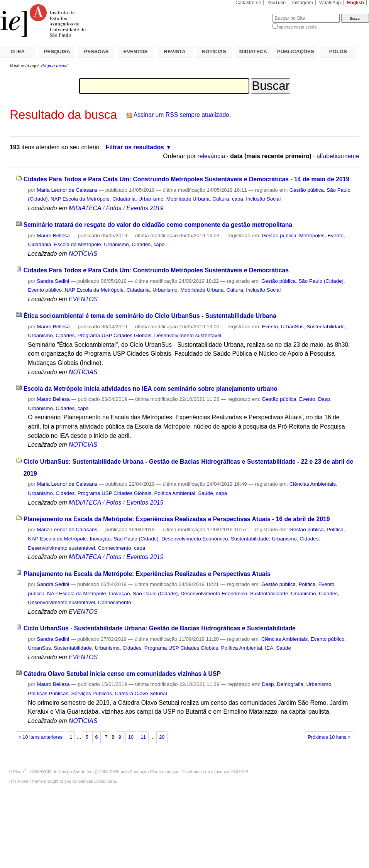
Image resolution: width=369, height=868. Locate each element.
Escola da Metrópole (78, 244)
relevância (211, 156)
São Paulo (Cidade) (321, 281)
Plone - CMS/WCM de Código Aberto (49, 772)
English (355, 3)
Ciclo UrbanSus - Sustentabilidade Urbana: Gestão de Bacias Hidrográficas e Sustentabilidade (160, 628)
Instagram (303, 3)
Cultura (221, 199)
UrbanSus (292, 327)
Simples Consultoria (97, 781)
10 (131, 737)
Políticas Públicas (48, 693)
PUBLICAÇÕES (296, 52)
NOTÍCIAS (214, 52)
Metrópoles (312, 236)
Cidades (141, 244)
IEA (269, 648)
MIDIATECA (253, 52)
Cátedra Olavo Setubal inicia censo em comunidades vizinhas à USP (122, 674)
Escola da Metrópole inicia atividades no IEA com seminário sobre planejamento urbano (151, 389)
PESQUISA (57, 52)
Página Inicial (54, 66)
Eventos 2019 (145, 208)
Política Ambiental (175, 493)
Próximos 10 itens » (329, 737)
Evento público (45, 290)
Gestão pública (307, 190)
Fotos (114, 208)
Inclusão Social (263, 199)
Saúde (206, 493)
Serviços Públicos (91, 693)
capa (238, 199)
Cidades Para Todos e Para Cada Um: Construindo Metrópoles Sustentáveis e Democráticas (156, 270)
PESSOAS (96, 52)
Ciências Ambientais (313, 484)
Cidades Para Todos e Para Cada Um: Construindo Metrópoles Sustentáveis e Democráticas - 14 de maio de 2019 (186, 179)
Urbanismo (151, 199)
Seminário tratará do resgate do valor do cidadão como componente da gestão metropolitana (158, 225)
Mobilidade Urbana (188, 199)
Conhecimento (115, 548)
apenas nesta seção (298, 27)
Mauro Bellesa (53, 236)
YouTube (277, 3)
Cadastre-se (248, 3)
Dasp (324, 399)
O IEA (18, 52)
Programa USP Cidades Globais (114, 335)
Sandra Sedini (53, 281)
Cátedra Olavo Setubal (141, 693)
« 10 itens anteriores (41, 737)
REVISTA (175, 52)
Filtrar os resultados (135, 147)
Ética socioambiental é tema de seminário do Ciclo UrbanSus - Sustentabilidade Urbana (150, 316)
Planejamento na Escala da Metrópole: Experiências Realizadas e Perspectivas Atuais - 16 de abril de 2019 (177, 519)
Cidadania (124, 199)
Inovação (100, 539)
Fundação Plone (146, 772)
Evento (335, 236)
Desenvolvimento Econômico (195, 539)
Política (335, 529)
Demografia (290, 684)
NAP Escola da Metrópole (80, 199)
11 (143, 737)
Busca (254, 14)
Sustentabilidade (326, 327)
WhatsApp (330, 3)
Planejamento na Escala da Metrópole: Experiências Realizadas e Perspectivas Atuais (147, 574)
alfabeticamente (338, 156)
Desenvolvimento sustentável (188, 335)
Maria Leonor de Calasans (67, 190)
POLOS (338, 52)
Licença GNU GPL (232, 772)
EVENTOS (136, 52)
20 (162, 737)
